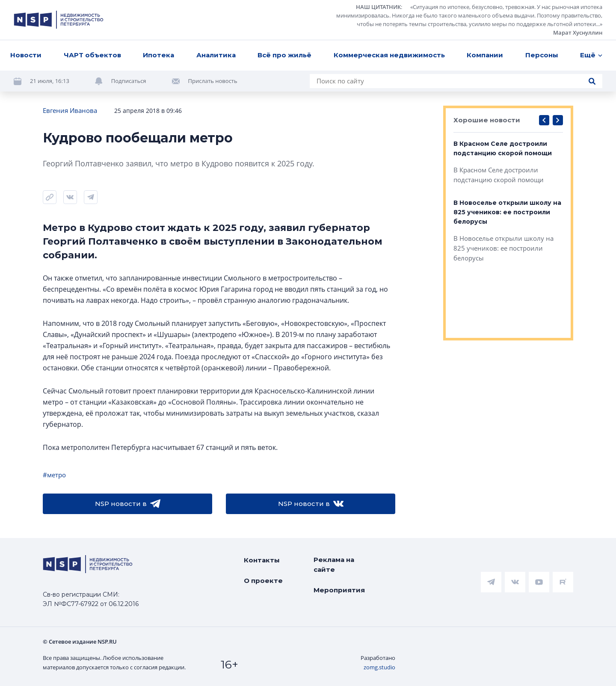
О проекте (263, 581)
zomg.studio (379, 667)
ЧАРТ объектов (92, 55)
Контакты (262, 560)
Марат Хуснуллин (578, 33)
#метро (54, 475)
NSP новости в (128, 504)
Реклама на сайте (334, 565)
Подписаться (129, 81)
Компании (485, 55)
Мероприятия (339, 590)
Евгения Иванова (70, 110)
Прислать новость (213, 81)
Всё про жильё (284, 55)
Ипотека (158, 55)
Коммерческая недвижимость (389, 55)
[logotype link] (59, 20)
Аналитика (216, 55)
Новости (26, 55)
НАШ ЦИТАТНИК (378, 7)
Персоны (542, 55)
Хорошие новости (487, 120)
